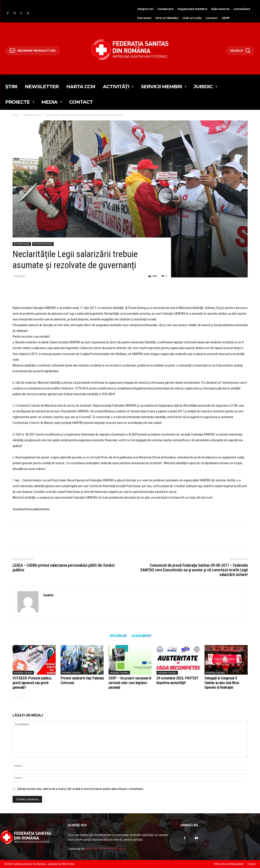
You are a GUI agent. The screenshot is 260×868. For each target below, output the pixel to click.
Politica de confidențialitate (229, 864)
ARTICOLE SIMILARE (118, 636)
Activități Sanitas (32, 115)
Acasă (16, 115)
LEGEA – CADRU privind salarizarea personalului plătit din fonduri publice (64, 568)
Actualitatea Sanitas (43, 244)
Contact (252, 864)
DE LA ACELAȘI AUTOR (141, 636)
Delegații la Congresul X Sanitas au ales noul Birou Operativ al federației (222, 683)
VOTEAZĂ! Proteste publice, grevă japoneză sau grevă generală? (32, 683)
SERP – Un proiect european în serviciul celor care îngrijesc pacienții (130, 683)
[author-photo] (15, 697)
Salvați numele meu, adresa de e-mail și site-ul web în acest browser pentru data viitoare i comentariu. (80, 789)
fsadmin (48, 595)
